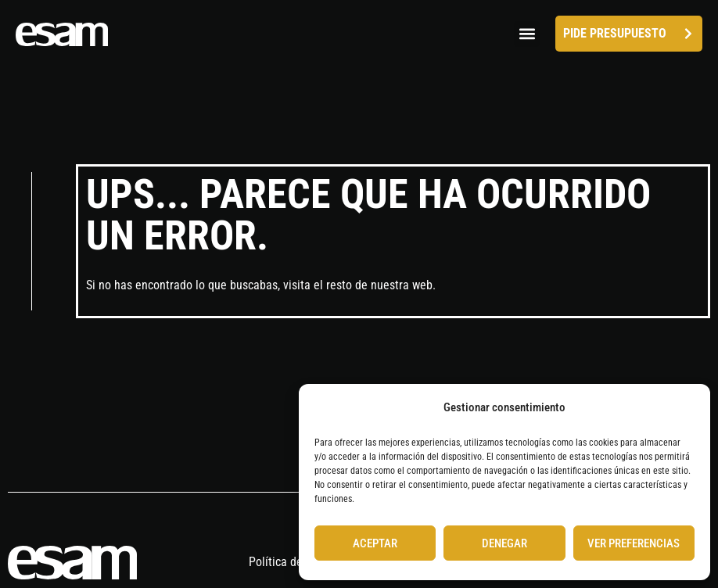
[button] (527, 34)
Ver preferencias (634, 543)
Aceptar (375, 543)
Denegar (504, 543)
